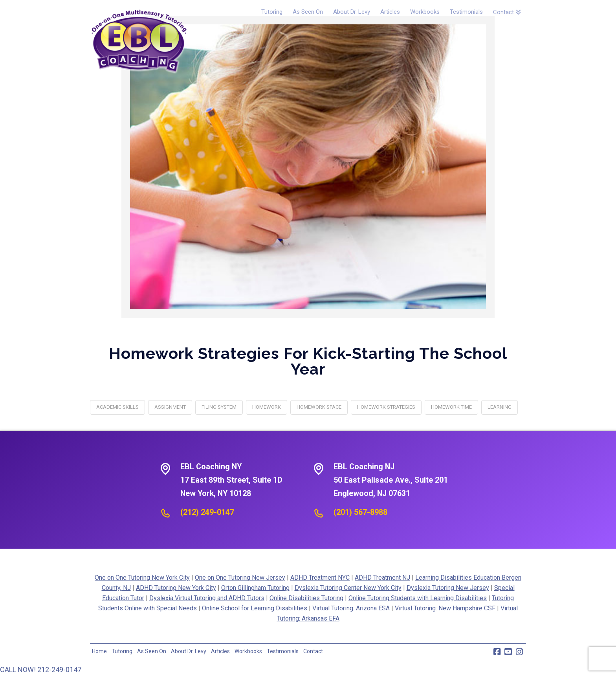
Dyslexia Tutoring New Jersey (448, 588)
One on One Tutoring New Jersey (240, 578)
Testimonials (283, 651)
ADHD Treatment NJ (382, 578)
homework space (319, 407)
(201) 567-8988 (360, 512)
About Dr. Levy (189, 651)
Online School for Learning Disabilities (255, 608)
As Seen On (152, 651)
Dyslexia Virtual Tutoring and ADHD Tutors (207, 598)
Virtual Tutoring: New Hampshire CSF (445, 608)
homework (267, 407)
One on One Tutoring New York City (142, 578)
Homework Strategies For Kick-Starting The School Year (308, 361)
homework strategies (386, 407)
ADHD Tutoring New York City (176, 588)
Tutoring (122, 651)
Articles (220, 651)
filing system (219, 407)
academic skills (117, 407)
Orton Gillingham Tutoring (255, 588)
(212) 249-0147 (207, 512)
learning (500, 407)
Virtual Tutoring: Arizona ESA (351, 608)
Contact (313, 651)
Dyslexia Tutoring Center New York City (348, 588)
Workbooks (248, 651)
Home (99, 651)
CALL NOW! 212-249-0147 (41, 670)
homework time (451, 407)
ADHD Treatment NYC (320, 578)
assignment (170, 407)
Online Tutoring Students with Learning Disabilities (418, 598)
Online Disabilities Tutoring (306, 598)
